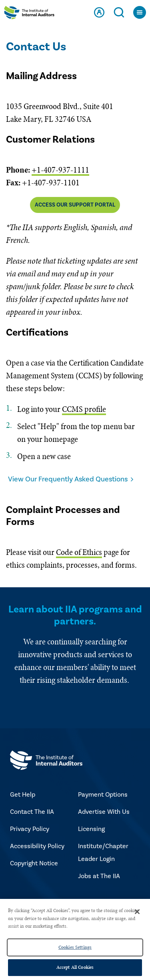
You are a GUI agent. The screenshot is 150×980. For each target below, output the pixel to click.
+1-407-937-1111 (60, 170)
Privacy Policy (30, 829)
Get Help (23, 795)
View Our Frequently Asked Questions (68, 479)
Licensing (91, 829)
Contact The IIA (32, 812)
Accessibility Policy (37, 846)
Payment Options (103, 795)
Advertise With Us (104, 812)
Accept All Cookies (75, 967)
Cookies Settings (75, 947)
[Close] (137, 912)
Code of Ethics (79, 552)
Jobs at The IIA (99, 876)
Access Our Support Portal (75, 205)
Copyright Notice (34, 863)
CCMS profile (84, 409)
